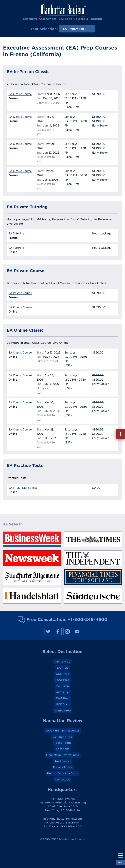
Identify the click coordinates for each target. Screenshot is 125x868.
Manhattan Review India (63, 755)
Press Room (63, 743)
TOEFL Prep (63, 711)
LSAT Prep (62, 680)
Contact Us (62, 780)
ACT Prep (63, 692)
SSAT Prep (62, 698)
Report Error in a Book (62, 773)
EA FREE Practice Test (23, 488)
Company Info (62, 737)
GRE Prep (63, 674)
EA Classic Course (20, 94)
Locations (63, 749)
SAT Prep (63, 686)
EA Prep (62, 668)
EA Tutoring (16, 233)
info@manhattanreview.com (63, 819)
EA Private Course (20, 293)
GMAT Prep (63, 662)
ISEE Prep (63, 704)
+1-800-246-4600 (88, 619)
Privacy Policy (63, 767)
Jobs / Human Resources (62, 731)
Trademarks (63, 761)
